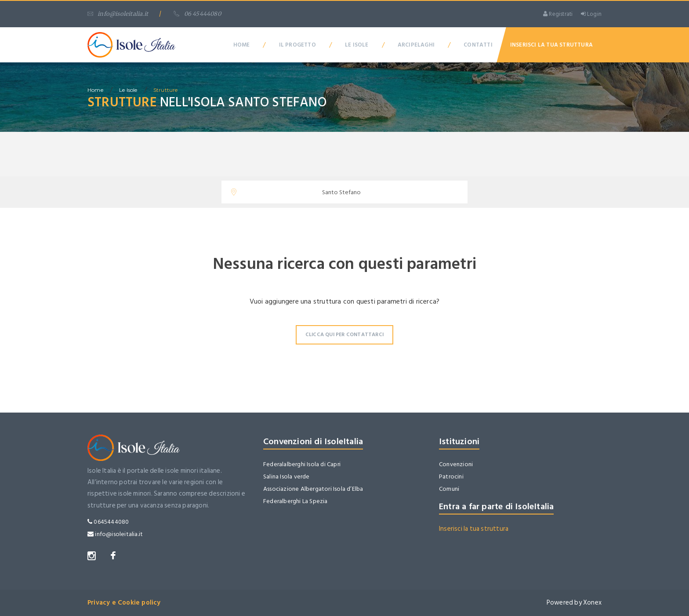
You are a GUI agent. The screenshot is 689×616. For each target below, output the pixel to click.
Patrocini (451, 476)
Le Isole (357, 45)
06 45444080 (197, 14)
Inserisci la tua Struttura (551, 45)
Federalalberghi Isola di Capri (302, 464)
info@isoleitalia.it (118, 14)
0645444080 (108, 522)
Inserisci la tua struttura (474, 529)
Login (591, 14)
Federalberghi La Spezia (296, 501)
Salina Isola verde (286, 476)
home (95, 90)
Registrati (558, 14)
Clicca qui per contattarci (344, 335)
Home (242, 45)
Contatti (478, 45)
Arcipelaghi (416, 45)
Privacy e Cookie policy (124, 603)
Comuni (449, 489)
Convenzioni (456, 464)
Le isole (128, 90)
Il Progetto (297, 45)
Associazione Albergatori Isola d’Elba (313, 489)
